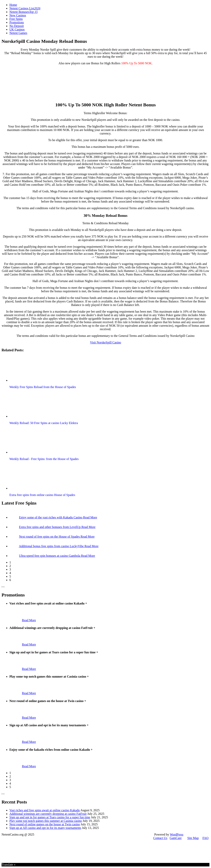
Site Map (193, 838)
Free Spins (16, 19)
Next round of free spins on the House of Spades (50, 537)
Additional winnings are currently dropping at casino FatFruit (48, 814)
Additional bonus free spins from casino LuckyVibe (52, 546)
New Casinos (18, 15)
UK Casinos (17, 29)
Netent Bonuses (23, 12)
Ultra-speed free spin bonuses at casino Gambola (50, 556)
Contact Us (160, 838)
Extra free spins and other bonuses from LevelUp (50, 527)
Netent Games (18, 33)
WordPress (177, 834)
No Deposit (17, 26)
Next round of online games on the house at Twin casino (45, 824)
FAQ (205, 838)
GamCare (176, 838)
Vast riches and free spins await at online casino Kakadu (45, 810)
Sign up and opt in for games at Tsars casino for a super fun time (50, 817)
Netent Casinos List (25, 8)
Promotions (17, 22)
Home (13, 5)
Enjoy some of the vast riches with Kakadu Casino (51, 517)
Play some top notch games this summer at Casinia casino (46, 821)
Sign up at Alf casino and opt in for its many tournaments (45, 828)
